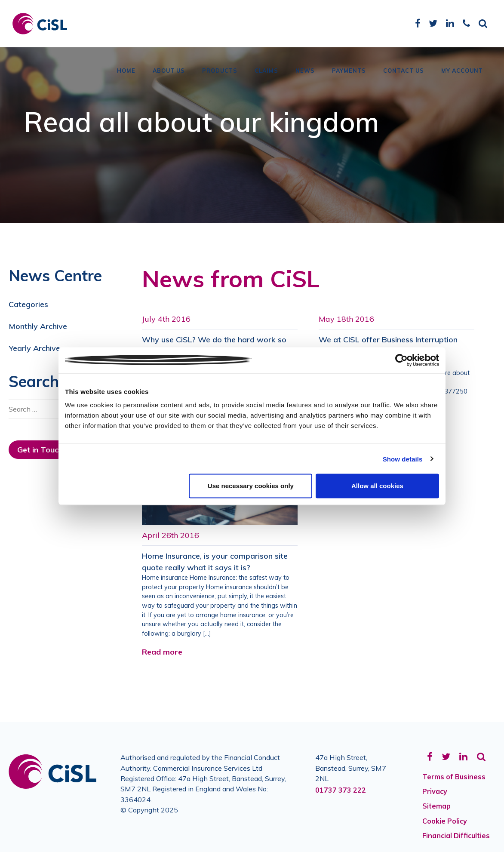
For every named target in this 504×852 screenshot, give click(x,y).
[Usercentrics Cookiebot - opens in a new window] (401, 360)
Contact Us (404, 71)
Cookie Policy (445, 821)
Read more (162, 652)
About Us (169, 71)
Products (220, 71)
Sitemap (436, 806)
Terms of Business (454, 777)
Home (126, 71)
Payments (349, 71)
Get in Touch (40, 450)
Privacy (435, 791)
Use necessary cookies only (251, 486)
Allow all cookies (377, 486)
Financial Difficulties (456, 836)
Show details (403, 459)
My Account (462, 71)
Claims (266, 71)
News (305, 71)
